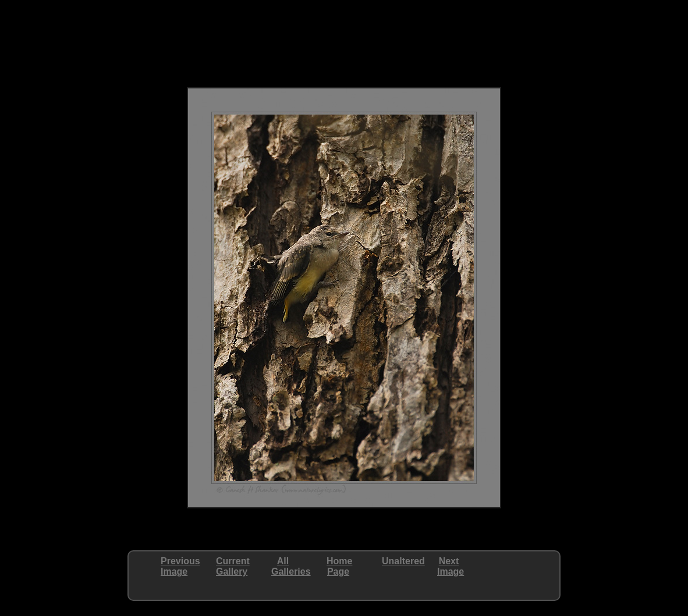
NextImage (451, 566)
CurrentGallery (233, 566)
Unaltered (403, 561)
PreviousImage (180, 566)
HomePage (339, 566)
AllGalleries (291, 566)
